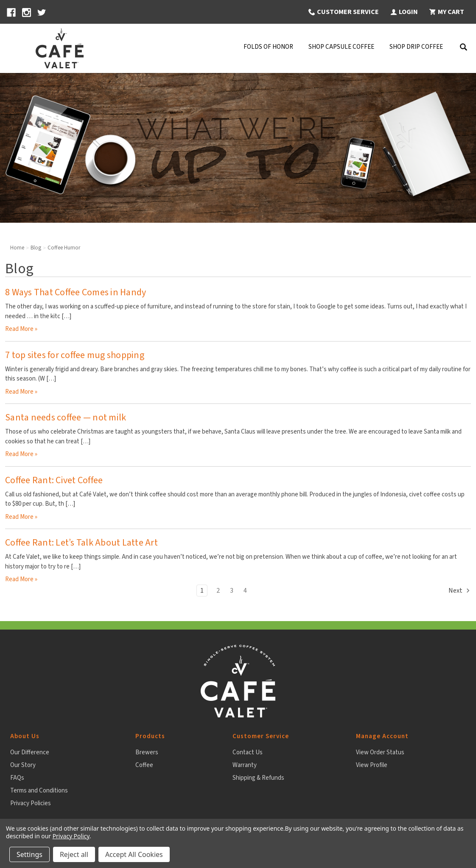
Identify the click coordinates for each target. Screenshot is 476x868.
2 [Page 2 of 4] (218, 591)
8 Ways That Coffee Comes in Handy (76, 292)
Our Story (23, 765)
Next (459, 591)
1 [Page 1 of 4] (202, 591)
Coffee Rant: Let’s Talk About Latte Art (81, 543)
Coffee (144, 765)
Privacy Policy (71, 836)
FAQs (17, 778)
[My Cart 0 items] (446, 12)
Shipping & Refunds (258, 778)
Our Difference (30, 752)
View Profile (372, 765)
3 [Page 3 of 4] (232, 591)
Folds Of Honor (268, 47)
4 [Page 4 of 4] (245, 591)
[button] (343, 12)
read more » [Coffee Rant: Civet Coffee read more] (21, 517)
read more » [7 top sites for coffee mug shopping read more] (21, 392)
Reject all (74, 854)
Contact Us (248, 752)
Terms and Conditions (39, 791)
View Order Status (380, 752)
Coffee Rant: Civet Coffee (54, 480)
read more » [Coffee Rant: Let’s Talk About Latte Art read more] (21, 579)
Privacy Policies (31, 803)
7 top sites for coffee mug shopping (75, 355)
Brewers (147, 752)
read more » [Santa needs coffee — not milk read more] (21, 454)
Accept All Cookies (134, 854)
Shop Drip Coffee (416, 47)
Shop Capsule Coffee (341, 47)
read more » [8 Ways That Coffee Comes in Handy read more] (21, 329)
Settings (29, 854)
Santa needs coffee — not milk (66, 417)
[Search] (463, 48)
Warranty (245, 765)
